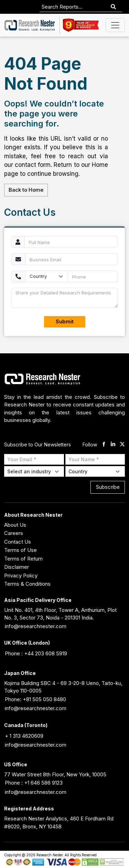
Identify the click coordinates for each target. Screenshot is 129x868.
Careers (14, 533)
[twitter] (122, 445)
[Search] (113, 7)
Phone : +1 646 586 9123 (34, 783)
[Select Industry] (34, 471)
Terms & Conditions (27, 584)
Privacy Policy (21, 576)
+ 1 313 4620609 (24, 736)
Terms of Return (23, 559)
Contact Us (18, 542)
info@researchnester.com (36, 626)
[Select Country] (95, 471)
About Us (15, 525)
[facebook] (104, 445)
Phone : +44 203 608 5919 (36, 653)
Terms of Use (20, 550)
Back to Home (26, 190)
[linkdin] (113, 445)
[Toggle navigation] (115, 25)
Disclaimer (17, 567)
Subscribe (108, 487)
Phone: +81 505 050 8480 (35, 699)
